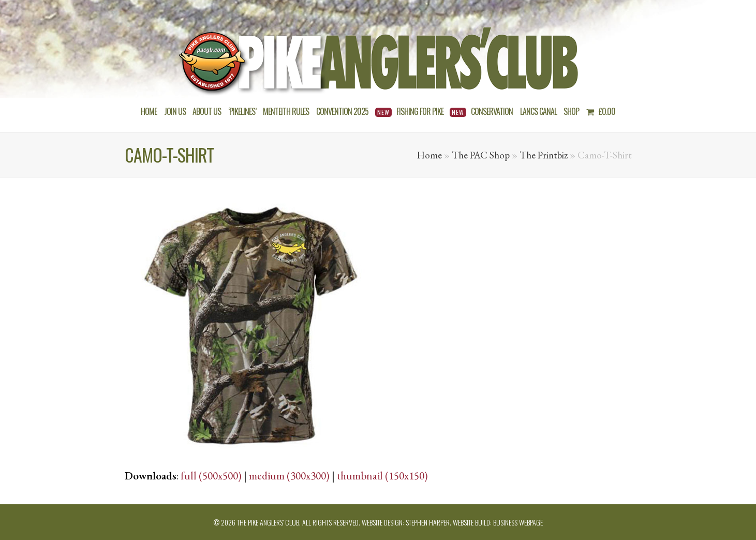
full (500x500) (211, 476)
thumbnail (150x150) (382, 476)
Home (429, 155)
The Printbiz (544, 155)
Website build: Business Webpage (498, 522)
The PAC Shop (481, 155)
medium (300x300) (289, 476)
